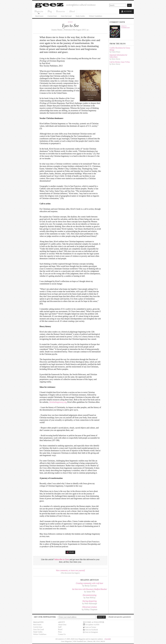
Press (60, 632)
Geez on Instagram (90, 632)
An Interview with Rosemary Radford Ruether (90, 589)
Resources (61, 11)
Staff (60, 627)
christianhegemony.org (58, 402)
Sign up (101, 617)
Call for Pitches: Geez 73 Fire (120, 62)
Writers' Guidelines (96, 16)
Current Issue (52, 16)
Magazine (39, 11)
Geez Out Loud (66, 16)
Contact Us (62, 634)
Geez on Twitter (90, 627)
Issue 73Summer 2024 (125, 27)
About (72, 11)
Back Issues (39, 16)
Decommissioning (90, 595)
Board (60, 629)
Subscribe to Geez (62, 559)
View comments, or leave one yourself (70, 570)
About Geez (62, 624)
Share (70, 552)
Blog (50, 11)
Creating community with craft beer (90, 583)
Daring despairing (90, 601)
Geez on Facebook (90, 629)
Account (127, 11)
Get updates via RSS (91, 624)
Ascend (108, 639)
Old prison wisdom (90, 607)
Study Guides (80, 16)
